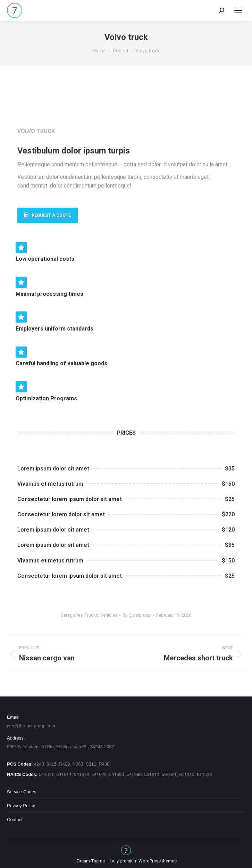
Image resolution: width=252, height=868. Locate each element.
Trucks (91, 615)
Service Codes (22, 792)
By (137, 615)
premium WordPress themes (148, 861)
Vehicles (109, 615)
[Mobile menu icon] (238, 10)
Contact (15, 820)
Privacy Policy (21, 806)
